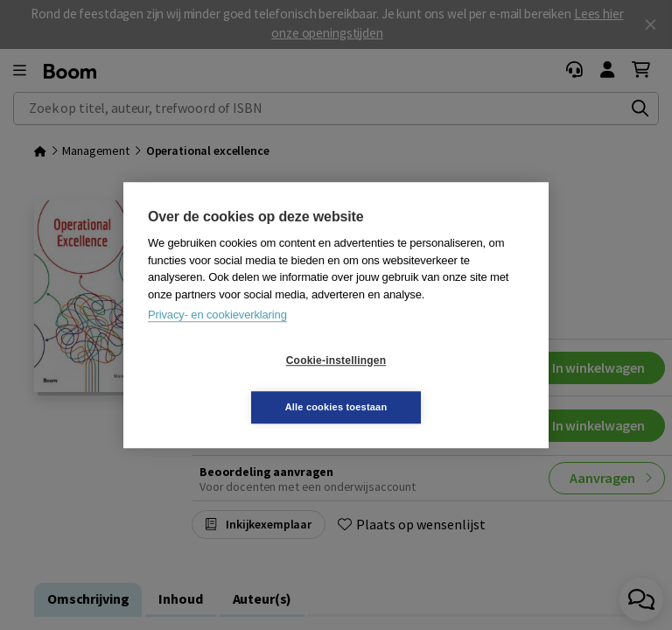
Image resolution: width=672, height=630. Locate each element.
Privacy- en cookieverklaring (217, 338)
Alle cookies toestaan (441, 383)
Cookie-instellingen (232, 384)
